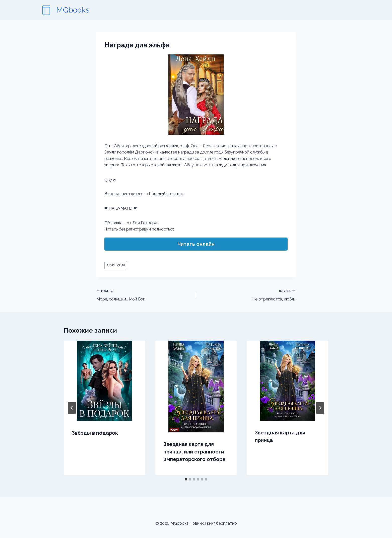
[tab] (186, 479)
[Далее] (320, 408)
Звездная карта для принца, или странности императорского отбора (194, 452)
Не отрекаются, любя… (248, 294)
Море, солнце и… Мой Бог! (144, 294)
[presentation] (105, 381)
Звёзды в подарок (95, 433)
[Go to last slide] (72, 408)
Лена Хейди (116, 265)
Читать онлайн (196, 244)
